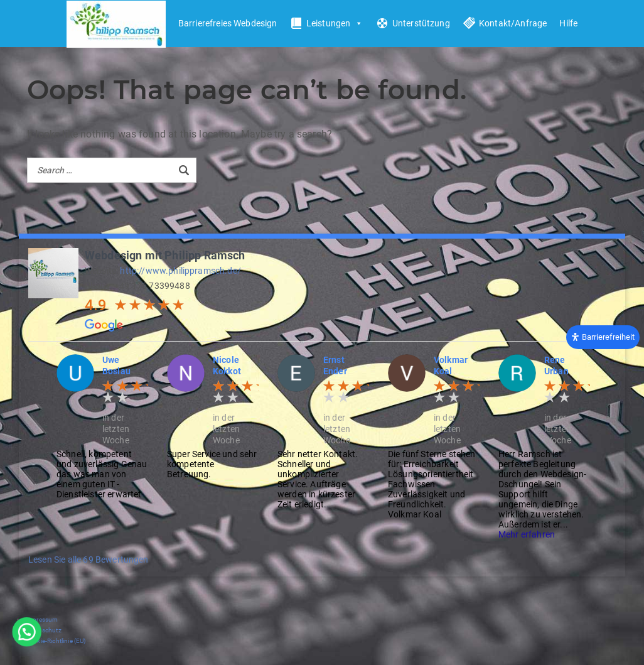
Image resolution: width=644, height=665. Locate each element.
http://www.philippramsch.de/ (180, 271)
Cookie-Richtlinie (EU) (56, 641)
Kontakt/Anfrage (513, 23)
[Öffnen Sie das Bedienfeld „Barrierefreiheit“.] (603, 337)
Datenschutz (43, 630)
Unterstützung (421, 23)
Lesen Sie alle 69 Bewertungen (89, 560)
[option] (102, 427)
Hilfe (568, 23)
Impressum (41, 619)
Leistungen (335, 24)
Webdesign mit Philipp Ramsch (165, 255)
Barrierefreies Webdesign (228, 23)
